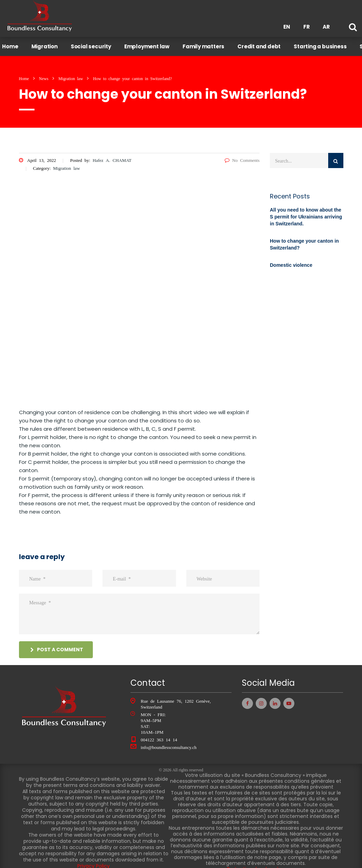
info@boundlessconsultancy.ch (169, 741)
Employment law (150, 43)
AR (326, 27)
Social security (94, 43)
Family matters (207, 43)
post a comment (57, 644)
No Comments (242, 154)
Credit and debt (262, 43)
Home (13, 43)
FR (307, 27)
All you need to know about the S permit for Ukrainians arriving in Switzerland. (306, 211)
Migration (47, 43)
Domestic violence (291, 259)
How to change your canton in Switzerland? (304, 238)
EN (287, 27)
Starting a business (323, 43)
